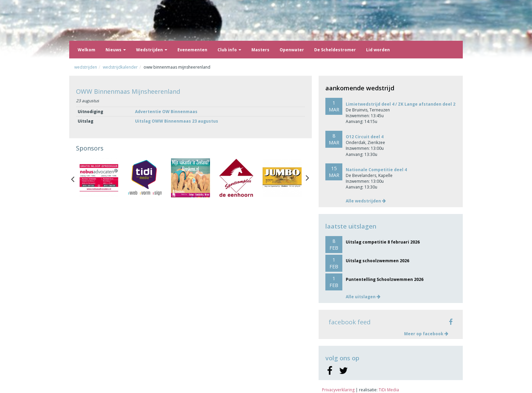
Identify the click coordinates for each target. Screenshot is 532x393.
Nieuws (116, 50)
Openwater (292, 50)
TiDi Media (389, 390)
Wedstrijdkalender (120, 67)
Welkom (87, 50)
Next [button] (307, 178)
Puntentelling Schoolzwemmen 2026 (385, 279)
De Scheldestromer (335, 50)
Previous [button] (76, 178)
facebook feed (350, 322)
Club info (229, 50)
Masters (260, 50)
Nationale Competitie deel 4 (376, 170)
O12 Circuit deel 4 (365, 137)
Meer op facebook (426, 334)
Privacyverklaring (338, 390)
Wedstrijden (152, 50)
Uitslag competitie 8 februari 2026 (383, 242)
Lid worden (378, 50)
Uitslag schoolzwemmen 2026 (377, 261)
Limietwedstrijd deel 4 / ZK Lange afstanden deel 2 (401, 104)
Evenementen (192, 50)
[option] (99, 178)
